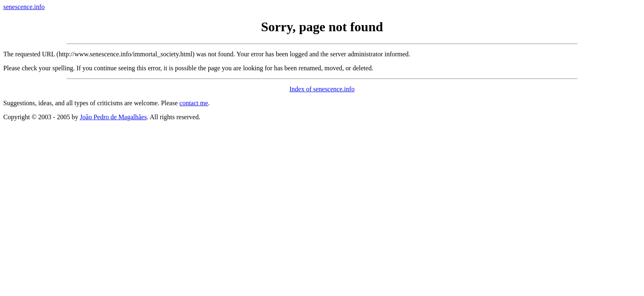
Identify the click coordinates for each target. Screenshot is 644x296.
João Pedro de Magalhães (113, 117)
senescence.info (24, 7)
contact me (194, 103)
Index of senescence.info (322, 89)
